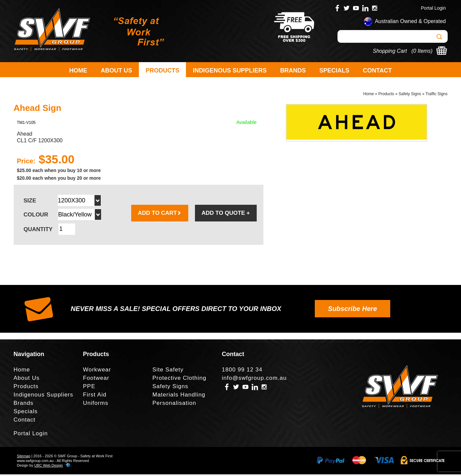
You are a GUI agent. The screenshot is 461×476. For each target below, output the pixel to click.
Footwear (96, 380)
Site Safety (168, 372)
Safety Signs (410, 96)
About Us (117, 70)
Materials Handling (179, 397)
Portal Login (433, 8)
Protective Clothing (180, 380)
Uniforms (96, 405)
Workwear (97, 372)
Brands (293, 70)
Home (78, 70)
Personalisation (174, 405)
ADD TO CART (160, 215)
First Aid (95, 397)
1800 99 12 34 (242, 372)
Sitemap (24, 458)
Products (162, 70)
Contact (377, 70)
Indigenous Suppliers (230, 70)
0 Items (422, 51)
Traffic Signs (436, 96)
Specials (334, 70)
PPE (89, 388)
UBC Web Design (48, 467)
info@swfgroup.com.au (254, 380)
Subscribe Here (353, 310)
